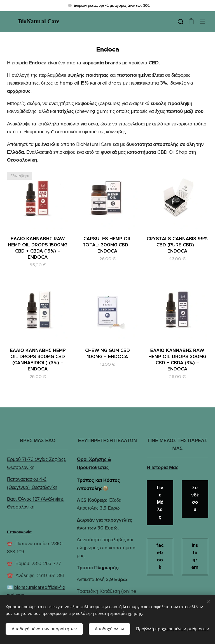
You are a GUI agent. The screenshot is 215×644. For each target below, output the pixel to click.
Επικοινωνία (19, 532)
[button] (180, 22)
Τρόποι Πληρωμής (97, 567)
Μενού (202, 22)
